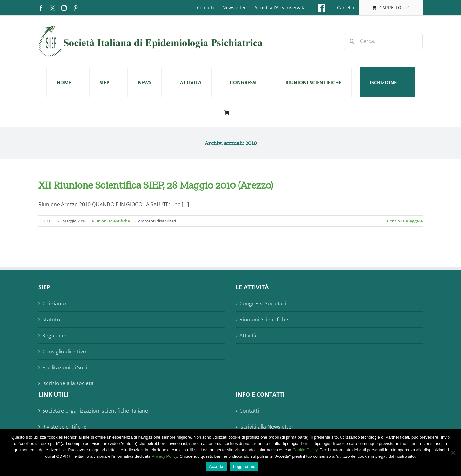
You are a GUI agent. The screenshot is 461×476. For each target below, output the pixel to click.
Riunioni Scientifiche (264, 319)
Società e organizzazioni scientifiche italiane (95, 411)
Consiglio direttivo (64, 351)
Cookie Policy (305, 450)
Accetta (216, 467)
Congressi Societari (263, 303)
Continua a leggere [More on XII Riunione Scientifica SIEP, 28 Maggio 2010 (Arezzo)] (405, 221)
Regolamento (58, 335)
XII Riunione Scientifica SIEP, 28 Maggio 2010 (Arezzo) (156, 185)
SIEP (47, 221)
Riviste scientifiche (64, 427)
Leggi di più (244, 467)
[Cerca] (352, 41)
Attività (248, 335)
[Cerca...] (383, 41)
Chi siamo (54, 303)
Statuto (51, 319)
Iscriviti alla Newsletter (267, 427)
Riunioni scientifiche (111, 221)
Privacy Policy (164, 456)
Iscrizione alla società (68, 383)
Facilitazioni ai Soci (65, 367)
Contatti (249, 411)
